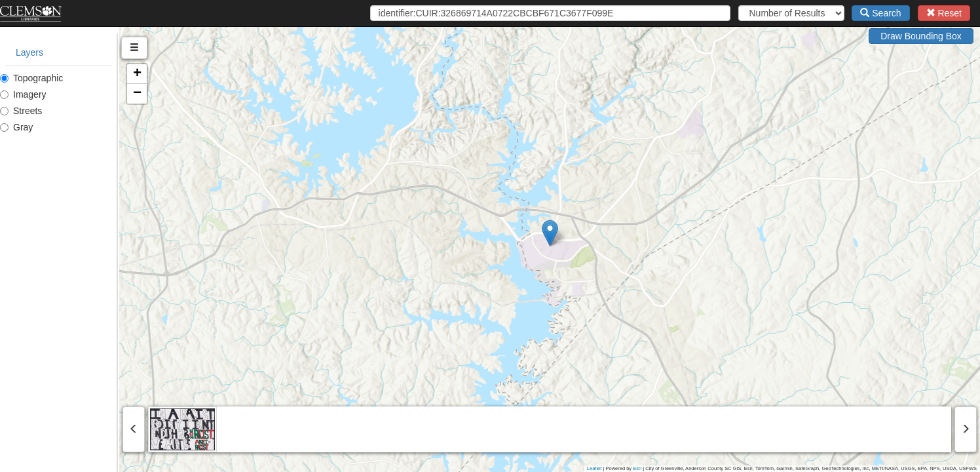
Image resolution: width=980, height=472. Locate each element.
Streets (21, 111)
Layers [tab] (29, 52)
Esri (637, 468)
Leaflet (594, 468)
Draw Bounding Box (921, 36)
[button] (610, 233)
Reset (944, 13)
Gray (16, 127)
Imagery (23, 94)
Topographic (31, 78)
